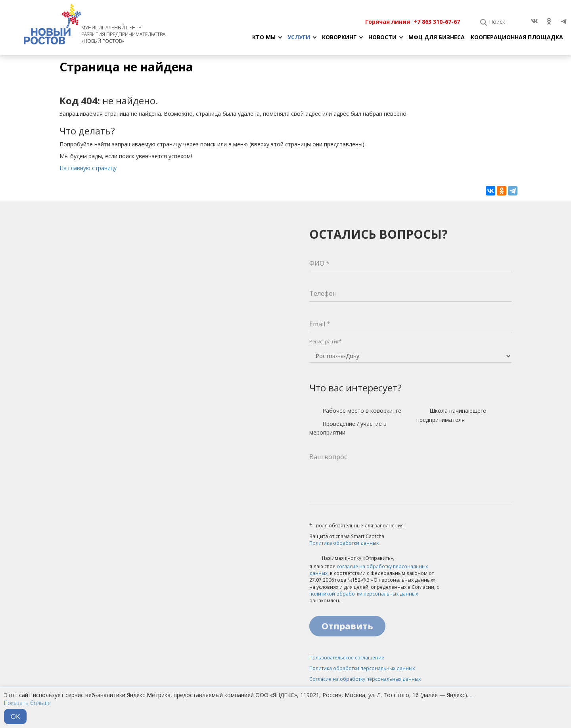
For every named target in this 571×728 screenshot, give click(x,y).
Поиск (497, 22)
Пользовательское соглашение (347, 658)
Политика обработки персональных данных (362, 668)
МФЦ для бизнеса (437, 37)
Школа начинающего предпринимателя (451, 415)
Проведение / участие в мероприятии (348, 428)
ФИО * (319, 263)
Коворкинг (339, 37)
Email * (320, 324)
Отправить (347, 626)
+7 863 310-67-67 (437, 22)
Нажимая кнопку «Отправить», (352, 559)
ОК (15, 716)
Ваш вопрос (328, 457)
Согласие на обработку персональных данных (365, 679)
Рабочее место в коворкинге (355, 411)
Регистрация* (326, 342)
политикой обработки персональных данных (364, 594)
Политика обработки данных (344, 543)
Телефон (323, 293)
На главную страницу (88, 168)
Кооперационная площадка (517, 37)
